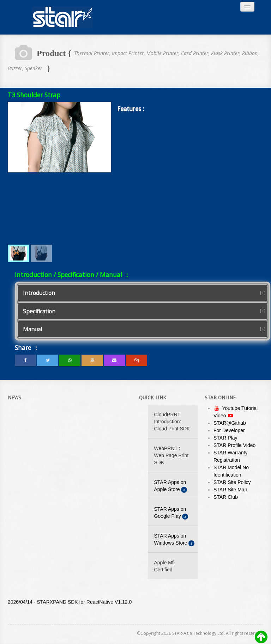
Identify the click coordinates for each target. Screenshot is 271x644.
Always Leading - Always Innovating (62, 17)
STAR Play (225, 438)
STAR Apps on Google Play (171, 513)
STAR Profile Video (234, 445)
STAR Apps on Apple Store (171, 486)
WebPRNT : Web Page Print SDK (171, 455)
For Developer (229, 430)
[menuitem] (18, 253)
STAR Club (226, 497)
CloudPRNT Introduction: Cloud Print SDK (172, 422)
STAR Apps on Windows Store (174, 540)
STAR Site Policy (232, 482)
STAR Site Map (230, 490)
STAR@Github (230, 423)
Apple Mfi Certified (164, 566)
